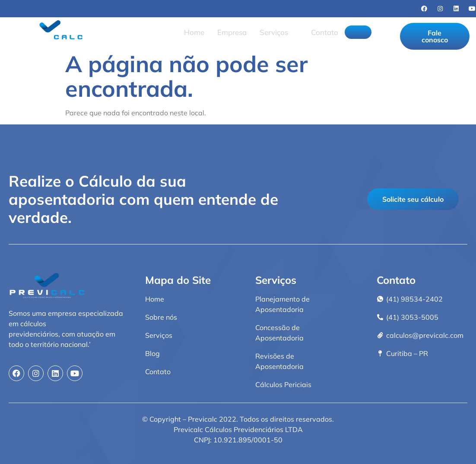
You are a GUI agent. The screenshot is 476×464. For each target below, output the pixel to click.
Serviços (274, 31)
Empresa (228, 31)
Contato (321, 31)
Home (191, 31)
